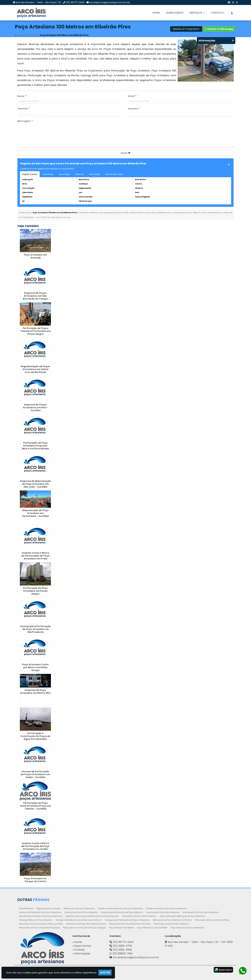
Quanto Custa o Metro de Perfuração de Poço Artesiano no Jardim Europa (35, 848)
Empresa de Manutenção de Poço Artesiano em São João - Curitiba (35, 484)
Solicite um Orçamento (186, 29)
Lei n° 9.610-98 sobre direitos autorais (53, 217)
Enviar (126, 153)
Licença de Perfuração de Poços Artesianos (40, 912)
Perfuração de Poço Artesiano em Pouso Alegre (35, 591)
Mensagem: (25, 121)
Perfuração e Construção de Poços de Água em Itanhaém (35, 736)
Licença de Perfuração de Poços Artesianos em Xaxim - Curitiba (35, 774)
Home (156, 13)
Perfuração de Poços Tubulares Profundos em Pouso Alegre (35, 331)
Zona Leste (94, 174)
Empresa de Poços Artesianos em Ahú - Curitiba (35, 407)
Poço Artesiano (26, 908)
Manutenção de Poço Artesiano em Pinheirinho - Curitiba (35, 513)
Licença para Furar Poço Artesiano (81, 912)
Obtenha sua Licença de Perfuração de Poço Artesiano (92, 916)
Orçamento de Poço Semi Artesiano (139, 916)
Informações (82, 954)
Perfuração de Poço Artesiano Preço (212, 920)
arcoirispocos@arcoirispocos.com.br (110, 2)
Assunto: (134, 109)
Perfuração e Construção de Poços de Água (84, 928)
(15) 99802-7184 (123, 954)
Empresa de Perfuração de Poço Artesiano (166, 908)
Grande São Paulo (114, 174)
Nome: (22, 96)
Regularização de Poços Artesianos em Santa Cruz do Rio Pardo (35, 369)
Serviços (197, 13)
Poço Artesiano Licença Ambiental (187, 928)
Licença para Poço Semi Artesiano (163, 912)
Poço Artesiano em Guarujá (35, 256)
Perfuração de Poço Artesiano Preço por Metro (41, 924)
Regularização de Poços (49, 908)
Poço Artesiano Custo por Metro (152, 928)
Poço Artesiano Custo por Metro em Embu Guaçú (35, 667)
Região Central (30, 174)
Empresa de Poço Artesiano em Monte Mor (35, 692)
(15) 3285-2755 (122, 946)
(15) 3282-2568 (122, 950)
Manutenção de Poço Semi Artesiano (201, 912)
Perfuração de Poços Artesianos (79, 908)
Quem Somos (175, 13)
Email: (132, 96)
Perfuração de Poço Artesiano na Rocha (172, 920)
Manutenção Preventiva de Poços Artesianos (41, 916)
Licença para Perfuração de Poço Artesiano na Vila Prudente (35, 629)
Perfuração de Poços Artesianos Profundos (130, 924)
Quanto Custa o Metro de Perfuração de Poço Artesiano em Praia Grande (35, 557)
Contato (217, 13)
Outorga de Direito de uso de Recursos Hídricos (79, 920)
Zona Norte (48, 174)
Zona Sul (79, 174)
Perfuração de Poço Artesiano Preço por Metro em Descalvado (35, 446)
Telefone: (24, 109)
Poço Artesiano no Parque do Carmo (35, 880)
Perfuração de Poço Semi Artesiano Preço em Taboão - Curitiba (35, 806)
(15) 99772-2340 (75, 2)
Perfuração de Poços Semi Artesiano (171, 924)
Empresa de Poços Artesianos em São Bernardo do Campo (35, 296)
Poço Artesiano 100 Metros (122, 928)
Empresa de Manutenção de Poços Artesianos (120, 908)
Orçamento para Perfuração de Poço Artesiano (182, 916)
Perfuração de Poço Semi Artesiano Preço (86, 924)
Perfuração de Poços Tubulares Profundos (39, 928)
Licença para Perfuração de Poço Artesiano (122, 912)
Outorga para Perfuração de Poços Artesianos (127, 920)
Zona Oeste (64, 174)
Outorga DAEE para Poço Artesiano (36, 920)
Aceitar (105, 972)
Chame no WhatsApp (219, 29)
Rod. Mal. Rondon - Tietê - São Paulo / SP (38, 2)
